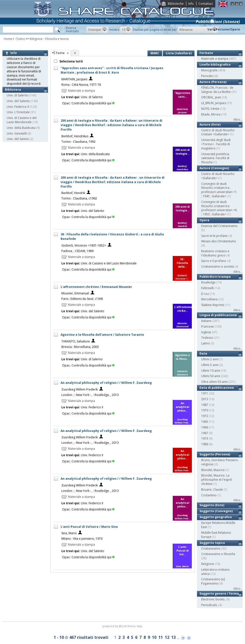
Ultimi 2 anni (210, 359)
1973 (205, 438)
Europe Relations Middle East (218, 525)
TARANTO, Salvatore (76, 341)
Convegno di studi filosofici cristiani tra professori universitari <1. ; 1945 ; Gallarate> (219, 190)
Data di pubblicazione (217, 388)
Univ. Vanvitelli (17, 133)
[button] (97, 30)
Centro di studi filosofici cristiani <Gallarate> (218, 132)
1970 (205, 410)
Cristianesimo (211, 548)
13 (173, 637)
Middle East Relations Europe (216, 535)
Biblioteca (13, 90)
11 (161, 637)
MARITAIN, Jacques (74, 79)
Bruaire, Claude (212, 490)
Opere (204, 220)
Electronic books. (213, 599)
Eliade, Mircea (211, 114)
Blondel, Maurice (213, 470)
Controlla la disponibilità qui (93, 103)
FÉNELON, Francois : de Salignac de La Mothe (217, 90)
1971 (205, 393)
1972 (205, 416)
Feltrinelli (208, 288)
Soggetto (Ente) (212, 505)
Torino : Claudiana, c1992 (79, 198)
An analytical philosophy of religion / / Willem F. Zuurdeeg (106, 383)
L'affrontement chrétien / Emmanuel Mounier (96, 287)
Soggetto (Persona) (215, 454)
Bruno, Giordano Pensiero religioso (220, 462)
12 (167, 637)
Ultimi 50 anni (211, 376)
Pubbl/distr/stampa (215, 277)
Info (191, 4)
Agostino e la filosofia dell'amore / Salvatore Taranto (102, 335)
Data (203, 353)
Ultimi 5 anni (210, 365)
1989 (205, 444)
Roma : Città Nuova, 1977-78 (81, 85)
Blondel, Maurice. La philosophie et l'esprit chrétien (217, 480)
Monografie (209, 70)
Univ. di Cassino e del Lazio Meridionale (22, 120)
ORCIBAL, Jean (211, 97)
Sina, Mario (69, 533)
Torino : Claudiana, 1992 (78, 142)
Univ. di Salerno (18, 95)
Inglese (206, 332)
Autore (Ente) (210, 125)
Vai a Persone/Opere (224, 29)
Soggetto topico (212, 543)
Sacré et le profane (214, 236)
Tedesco (207, 338)
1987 (205, 405)
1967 (205, 433)
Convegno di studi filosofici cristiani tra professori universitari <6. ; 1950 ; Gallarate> (219, 208)
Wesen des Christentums (219, 241)
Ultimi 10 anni (211, 371)
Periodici (207, 76)
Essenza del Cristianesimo (219, 226)
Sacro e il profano (214, 261)
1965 (205, 422)
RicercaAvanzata (72, 29)
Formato (206, 53)
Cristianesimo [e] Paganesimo (213, 581)
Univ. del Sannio (18, 139)
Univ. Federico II (18, 107)
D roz (205, 294)
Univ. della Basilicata (21, 128)
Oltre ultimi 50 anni (214, 382)
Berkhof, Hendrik (73, 193)
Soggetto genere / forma (219, 594)
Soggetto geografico (216, 517)
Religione (208, 564)
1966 (205, 427)
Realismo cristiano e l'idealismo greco (215, 253)
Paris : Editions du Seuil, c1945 (82, 299)
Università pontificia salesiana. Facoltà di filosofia (215, 158)
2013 (205, 399)
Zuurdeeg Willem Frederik (80, 389)
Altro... (238, 120)
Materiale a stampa (215, 59)
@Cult (123, 626)
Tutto (60, 53)
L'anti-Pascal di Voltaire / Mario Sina (89, 527)
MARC (155, 53)
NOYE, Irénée (210, 109)
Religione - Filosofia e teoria (49, 39)
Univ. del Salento (18, 101)
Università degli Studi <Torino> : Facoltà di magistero (216, 144)
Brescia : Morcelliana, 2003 (80, 347)
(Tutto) (20, 39)
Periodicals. (209, 605)
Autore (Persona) (213, 82)
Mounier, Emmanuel (75, 293)
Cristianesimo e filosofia (218, 554)
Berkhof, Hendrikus (75, 136)
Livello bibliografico (215, 65)
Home (8, 39)
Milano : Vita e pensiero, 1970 (82, 539)
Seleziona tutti (71, 61)
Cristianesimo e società (218, 266)
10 (154, 637)
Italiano (206, 321)
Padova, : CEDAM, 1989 (77, 251)
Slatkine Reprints (213, 305)
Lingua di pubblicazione (218, 315)
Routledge (208, 282)
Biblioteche (176, 4)
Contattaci (206, 4)
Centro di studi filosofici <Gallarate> (218, 176)
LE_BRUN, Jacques (214, 103)
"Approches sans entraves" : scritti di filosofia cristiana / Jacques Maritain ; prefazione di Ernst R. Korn (112, 70)
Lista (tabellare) (179, 53)
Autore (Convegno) (214, 168)
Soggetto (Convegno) (216, 511)
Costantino (209, 495)
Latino (206, 343)
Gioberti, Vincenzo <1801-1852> (84, 245)
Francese (208, 326)
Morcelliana (209, 299)
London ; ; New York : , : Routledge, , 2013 (90, 395)
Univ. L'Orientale (18, 112)
